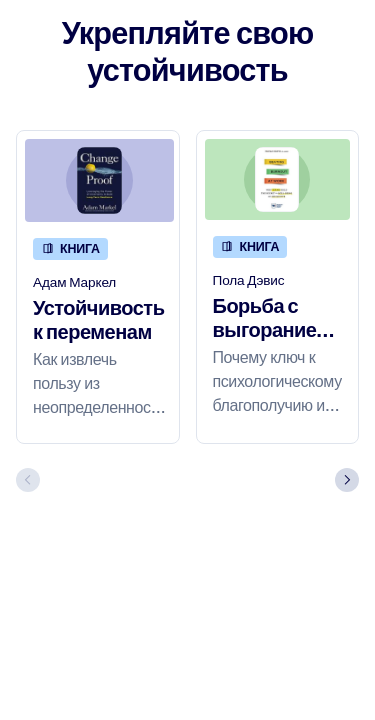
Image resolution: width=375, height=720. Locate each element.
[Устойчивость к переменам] (99, 181)
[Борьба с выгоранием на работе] (278, 180)
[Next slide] (347, 480)
